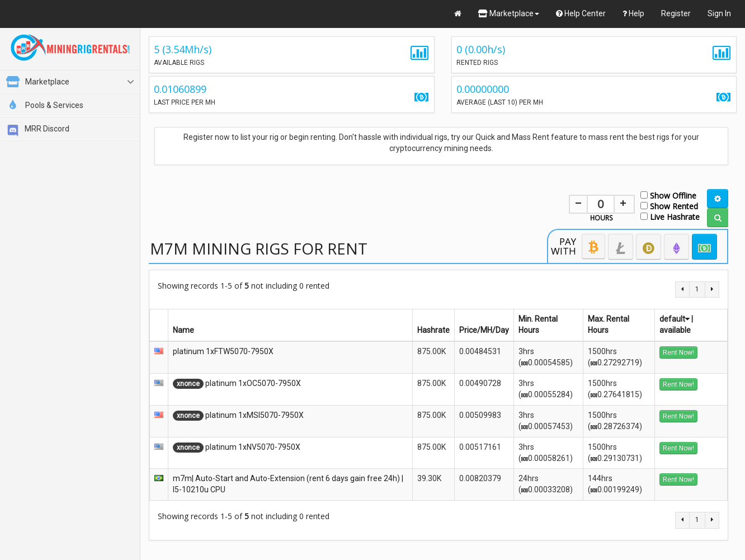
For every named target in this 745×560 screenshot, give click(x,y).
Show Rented (669, 206)
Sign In (719, 13)
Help (633, 13)
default (675, 319)
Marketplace (509, 13)
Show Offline (668, 195)
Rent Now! (678, 352)
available (675, 330)
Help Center (581, 13)
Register (676, 13)
